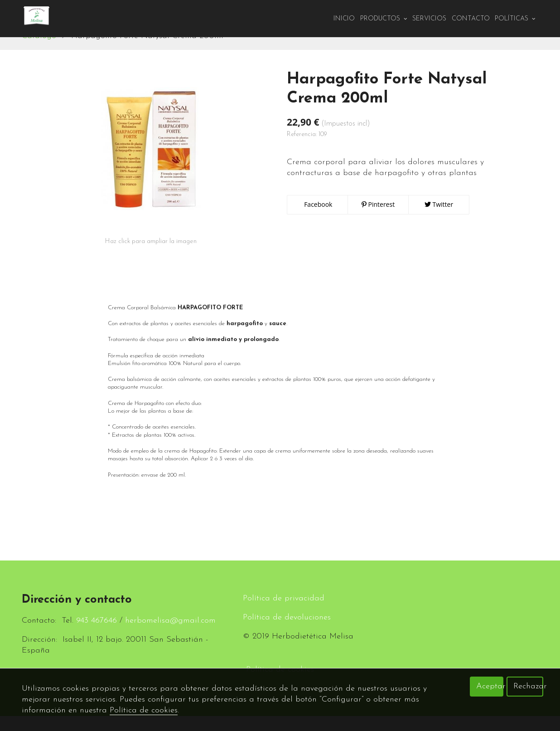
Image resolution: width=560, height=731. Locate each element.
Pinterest (378, 219)
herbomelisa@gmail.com (170, 636)
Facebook (318, 219)
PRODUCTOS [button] (384, 19)
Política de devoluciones (287, 632)
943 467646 (97, 636)
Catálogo (39, 51)
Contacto (471, 19)
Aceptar (490, 686)
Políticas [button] (515, 19)
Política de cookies (144, 710)
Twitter (439, 219)
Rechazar (528, 686)
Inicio (344, 19)
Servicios (429, 19)
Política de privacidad (284, 613)
